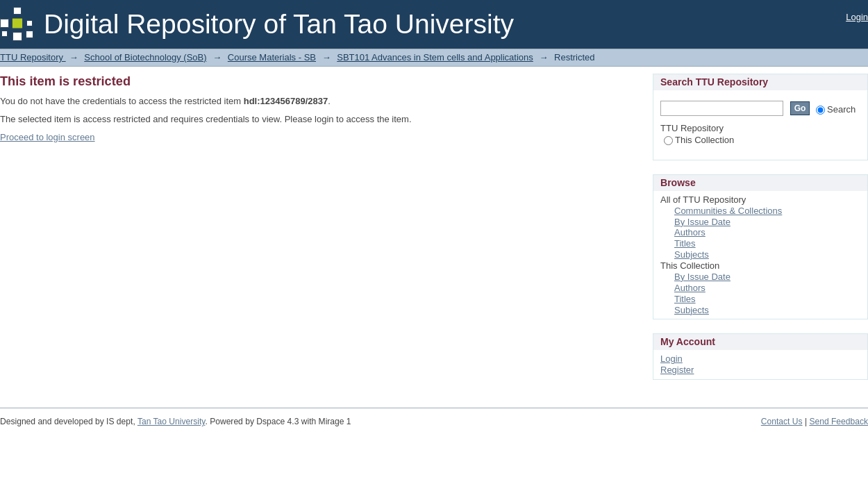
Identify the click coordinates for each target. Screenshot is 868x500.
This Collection (699, 140)
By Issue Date (702, 222)
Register (677, 370)
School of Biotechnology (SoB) (145, 57)
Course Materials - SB (272, 57)
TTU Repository (33, 57)
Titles (685, 243)
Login (857, 17)
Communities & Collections (728, 211)
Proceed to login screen (48, 137)
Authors (690, 232)
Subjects (692, 255)
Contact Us (782, 422)
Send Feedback (838, 422)
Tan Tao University (172, 422)
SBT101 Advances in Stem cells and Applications (435, 57)
